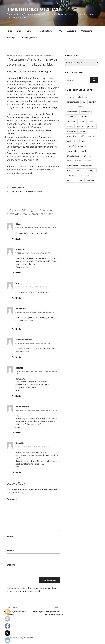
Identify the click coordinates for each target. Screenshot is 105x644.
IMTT (82, 136)
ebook (82, 121)
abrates (70, 97)
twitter (89, 175)
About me (72, 31)
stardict (88, 161)
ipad (69, 141)
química (78, 161)
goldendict (71, 131)
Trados (70, 171)
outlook (31, 192)
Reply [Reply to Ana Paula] (18, 329)
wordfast (90, 180)
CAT (69, 107)
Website (11, 565)
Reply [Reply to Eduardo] (18, 273)
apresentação (73, 102)
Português (46, 72)
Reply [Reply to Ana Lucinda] (18, 433)
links (76, 141)
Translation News (46, 31)
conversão (72, 117)
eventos (80, 126)
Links (29, 31)
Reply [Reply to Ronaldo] (18, 472)
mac (84, 141)
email (22, 192)
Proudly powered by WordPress (19, 638)
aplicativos (17, 188)
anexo (14, 192)
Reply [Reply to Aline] (18, 239)
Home (9, 31)
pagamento (72, 151)
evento (70, 126)
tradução (91, 171)
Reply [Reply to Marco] (18, 298)
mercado (82, 146)
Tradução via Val (35, 10)
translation (72, 175)
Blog (19, 31)
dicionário (71, 121)
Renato (19, 368)
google (83, 131)
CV (61, 31)
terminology (87, 166)
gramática (71, 136)
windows (71, 180)
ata (84, 102)
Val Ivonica (46, 55)
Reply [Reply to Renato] (18, 396)
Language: (30, 37)
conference (79, 107)
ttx (81, 175)
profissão (87, 156)
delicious (84, 117)
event (90, 121)
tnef (40, 192)
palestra (84, 151)
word (80, 180)
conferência (72, 112)
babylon (92, 102)
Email (10, 551)
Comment (13, 499)
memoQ (70, 146)
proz (69, 161)
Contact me (87, 31)
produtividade (73, 156)
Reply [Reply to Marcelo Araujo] (18, 357)
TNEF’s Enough (49, 108)
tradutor (80, 171)
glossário (91, 126)
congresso (86, 112)
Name (10, 536)
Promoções (12, 37)
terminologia (72, 166)
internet (91, 136)
